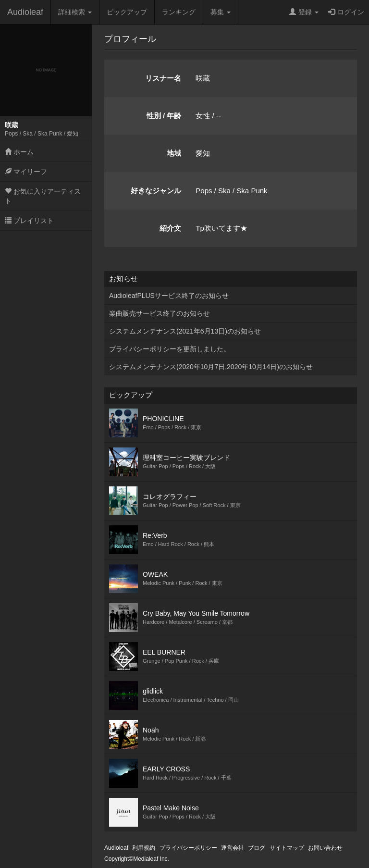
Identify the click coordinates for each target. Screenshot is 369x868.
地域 (174, 153)
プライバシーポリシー (188, 848)
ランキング (179, 12)
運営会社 (233, 848)
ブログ (257, 848)
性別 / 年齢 (164, 116)
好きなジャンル (156, 191)
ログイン (346, 12)
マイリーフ (26, 172)
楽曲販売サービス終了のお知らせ (160, 313)
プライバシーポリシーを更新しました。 (170, 349)
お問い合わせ (325, 848)
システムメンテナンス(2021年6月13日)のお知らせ (185, 331)
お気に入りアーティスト (43, 196)
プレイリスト (29, 221)
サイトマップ (287, 848)
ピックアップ (127, 12)
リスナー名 (163, 78)
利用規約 (144, 848)
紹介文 (170, 228)
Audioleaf (25, 12)
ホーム (19, 152)
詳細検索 (75, 12)
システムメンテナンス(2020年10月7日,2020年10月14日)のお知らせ (211, 367)
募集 (221, 12)
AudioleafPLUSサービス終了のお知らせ (169, 296)
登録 (304, 12)
